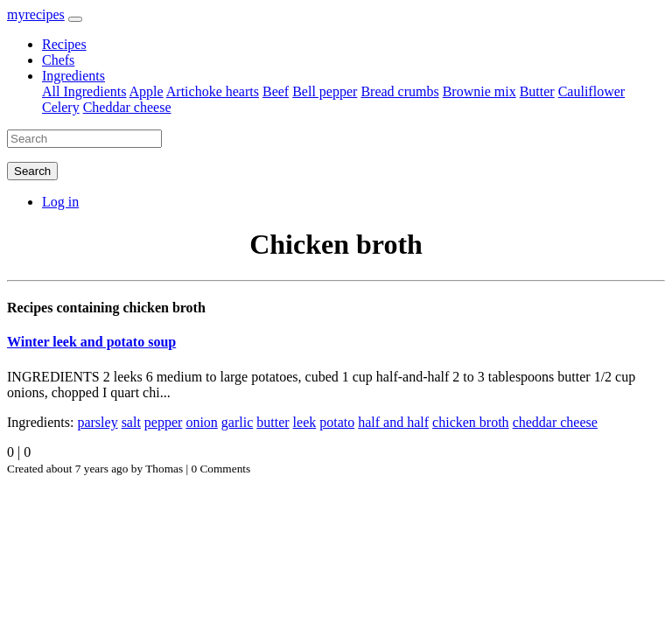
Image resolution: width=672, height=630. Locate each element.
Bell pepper (325, 91)
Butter (537, 91)
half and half (393, 422)
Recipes (64, 44)
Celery (61, 107)
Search (32, 171)
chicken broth (471, 422)
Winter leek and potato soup (91, 342)
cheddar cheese (555, 422)
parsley (97, 422)
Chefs (58, 60)
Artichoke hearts (213, 91)
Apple (147, 91)
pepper (164, 422)
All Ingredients (84, 91)
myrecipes (36, 14)
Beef (276, 91)
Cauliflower (591, 91)
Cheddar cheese (127, 107)
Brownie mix (479, 91)
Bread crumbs (399, 91)
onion (201, 422)
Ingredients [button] (73, 76)
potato (337, 422)
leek (305, 422)
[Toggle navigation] (75, 19)
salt (131, 422)
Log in (60, 202)
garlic (237, 422)
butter (273, 422)
